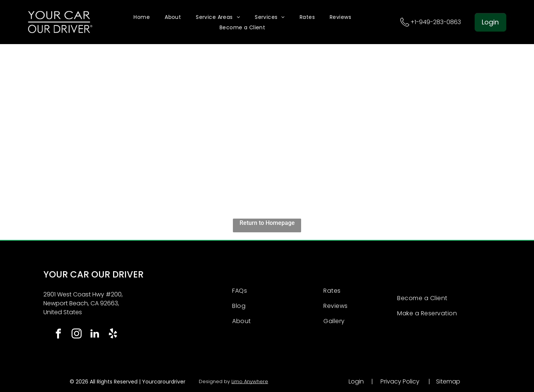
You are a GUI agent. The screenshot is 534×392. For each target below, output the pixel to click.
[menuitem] (142, 17)
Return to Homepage (267, 223)
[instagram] (76, 335)
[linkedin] (95, 335)
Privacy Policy (400, 381)
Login (356, 381)
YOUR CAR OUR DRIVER (93, 274)
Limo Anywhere (250, 381)
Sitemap (448, 381)
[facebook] (58, 335)
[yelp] (113, 335)
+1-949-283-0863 (436, 22)
